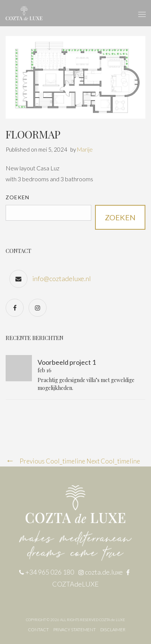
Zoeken (17, 197)
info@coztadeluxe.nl (62, 278)
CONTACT (38, 630)
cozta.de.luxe (104, 572)
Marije (85, 149)
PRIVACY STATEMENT (75, 630)
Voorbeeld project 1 (67, 362)
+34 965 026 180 (50, 572)
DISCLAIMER (113, 630)
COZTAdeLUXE (75, 584)
